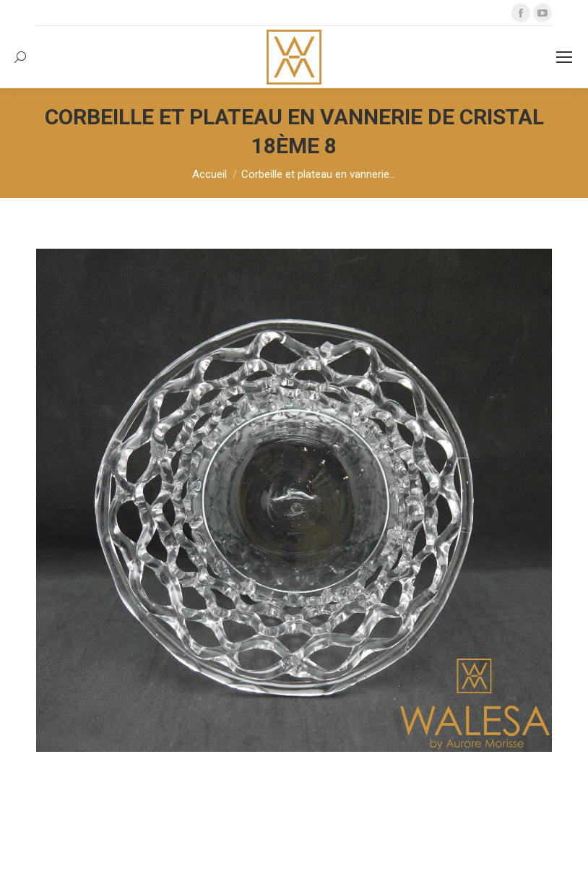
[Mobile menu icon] (564, 57)
